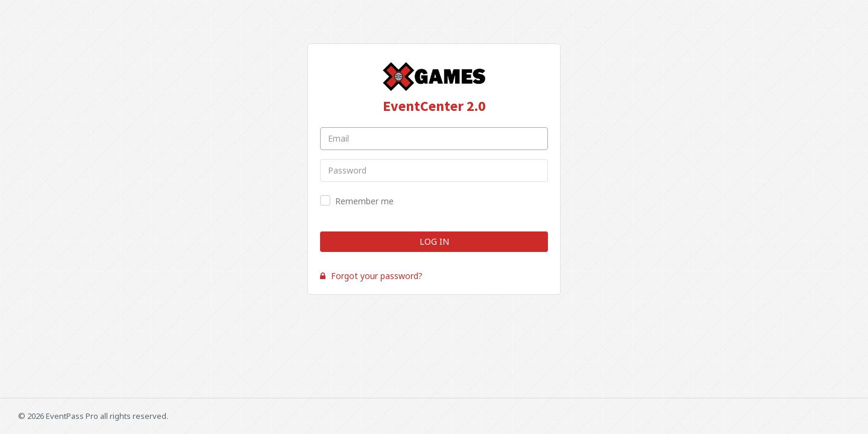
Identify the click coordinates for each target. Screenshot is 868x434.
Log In (434, 241)
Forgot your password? (371, 276)
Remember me (364, 201)
